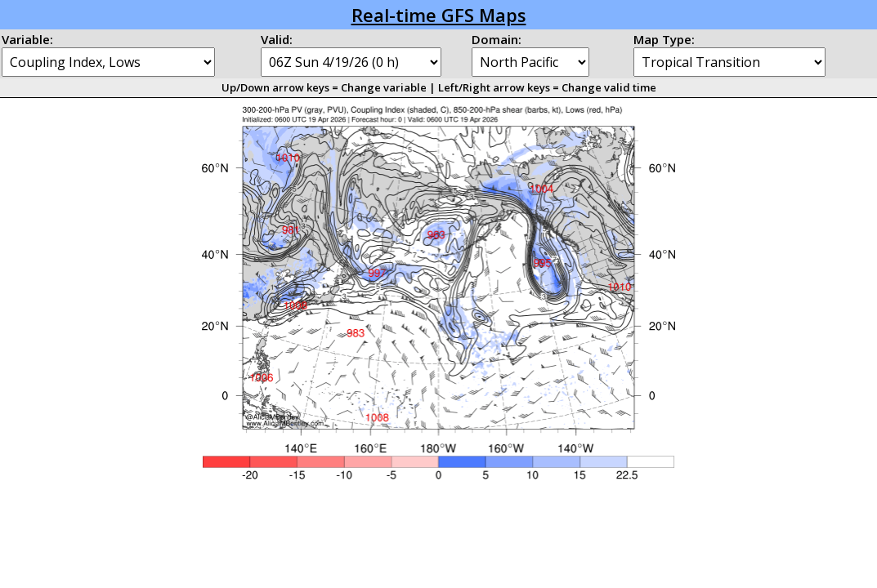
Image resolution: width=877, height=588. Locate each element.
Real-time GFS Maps (439, 15)
